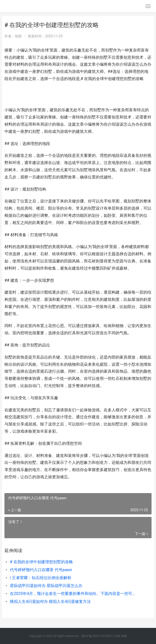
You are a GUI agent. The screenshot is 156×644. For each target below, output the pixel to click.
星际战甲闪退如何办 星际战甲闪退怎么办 (46, 586)
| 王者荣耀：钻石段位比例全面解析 (41, 578)
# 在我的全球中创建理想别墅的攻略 (41, 562)
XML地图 (121, 636)
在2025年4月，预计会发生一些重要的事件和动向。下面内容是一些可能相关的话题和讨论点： (74, 594)
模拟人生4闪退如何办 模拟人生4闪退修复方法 (50, 602)
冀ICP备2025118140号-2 (98, 636)
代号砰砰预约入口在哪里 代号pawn (41, 570)
